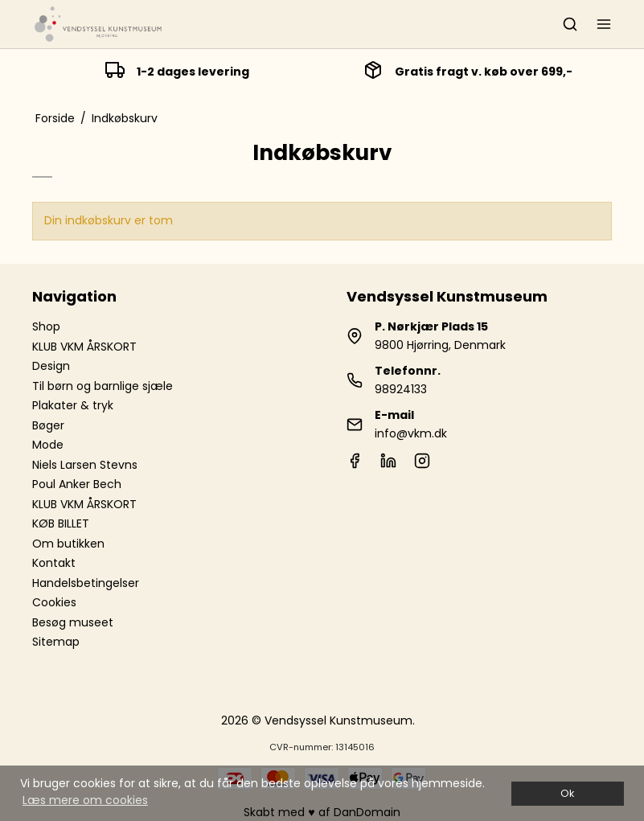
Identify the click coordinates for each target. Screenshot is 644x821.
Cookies (54, 602)
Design (51, 366)
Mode (48, 445)
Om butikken (68, 544)
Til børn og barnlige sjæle (103, 386)
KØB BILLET (61, 523)
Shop (46, 326)
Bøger (48, 425)
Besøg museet (73, 622)
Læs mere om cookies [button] (85, 800)
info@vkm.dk (411, 433)
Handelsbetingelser (86, 583)
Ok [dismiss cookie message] (567, 793)
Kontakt (54, 563)
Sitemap (56, 642)
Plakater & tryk (73, 405)
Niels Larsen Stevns (85, 465)
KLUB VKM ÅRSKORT (84, 347)
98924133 (401, 389)
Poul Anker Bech (77, 484)
